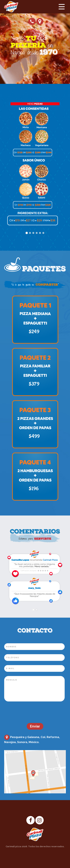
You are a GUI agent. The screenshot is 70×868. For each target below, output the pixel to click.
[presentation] (29, 712)
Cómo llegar (40, 21)
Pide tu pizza (32, 22)
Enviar (35, 726)
